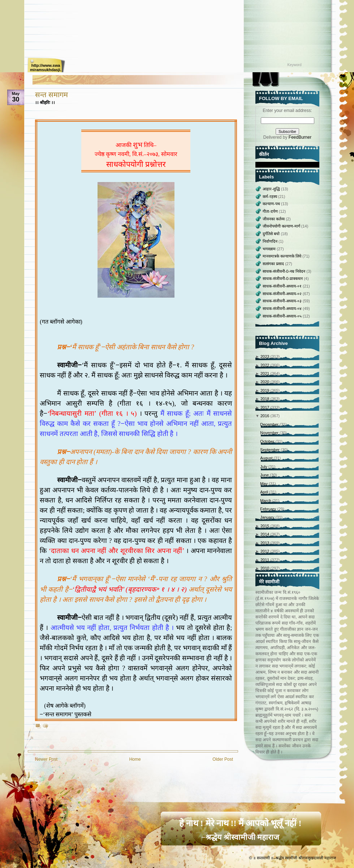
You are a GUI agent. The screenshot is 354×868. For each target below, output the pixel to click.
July (264, 467)
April (265, 492)
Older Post (223, 759)
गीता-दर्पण (271, 211)
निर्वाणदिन (271, 241)
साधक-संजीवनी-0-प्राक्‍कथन (283, 278)
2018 (265, 399)
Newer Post (46, 759)
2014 (265, 534)
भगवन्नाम (270, 249)
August (267, 458)
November (270, 433)
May (264, 484)
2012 (265, 551)
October (268, 441)
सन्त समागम (51, 95)
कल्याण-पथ (272, 204)
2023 (265, 357)
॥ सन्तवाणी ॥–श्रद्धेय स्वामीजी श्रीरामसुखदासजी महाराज (295, 858)
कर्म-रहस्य (270, 197)
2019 (265, 390)
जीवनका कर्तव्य (274, 219)
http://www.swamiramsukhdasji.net (46, 68)
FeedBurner (300, 137)
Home (135, 759)
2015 (265, 526)
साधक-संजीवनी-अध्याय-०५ (283, 316)
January (268, 517)
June (265, 475)
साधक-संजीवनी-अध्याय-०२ (283, 294)
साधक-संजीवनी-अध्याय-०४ (283, 308)
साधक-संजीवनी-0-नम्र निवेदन (284, 271)
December (270, 424)
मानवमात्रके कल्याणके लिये (282, 256)
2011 (265, 560)
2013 (265, 543)
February (269, 509)
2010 (265, 568)
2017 (265, 407)
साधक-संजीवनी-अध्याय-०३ (283, 301)
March (266, 501)
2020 (265, 382)
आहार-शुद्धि (272, 189)
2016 (265, 416)
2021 (265, 373)
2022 (265, 365)
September (270, 450)
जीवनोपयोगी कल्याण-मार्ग (282, 226)
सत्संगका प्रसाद (274, 264)
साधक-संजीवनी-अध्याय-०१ (283, 286)
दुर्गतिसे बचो (272, 234)
